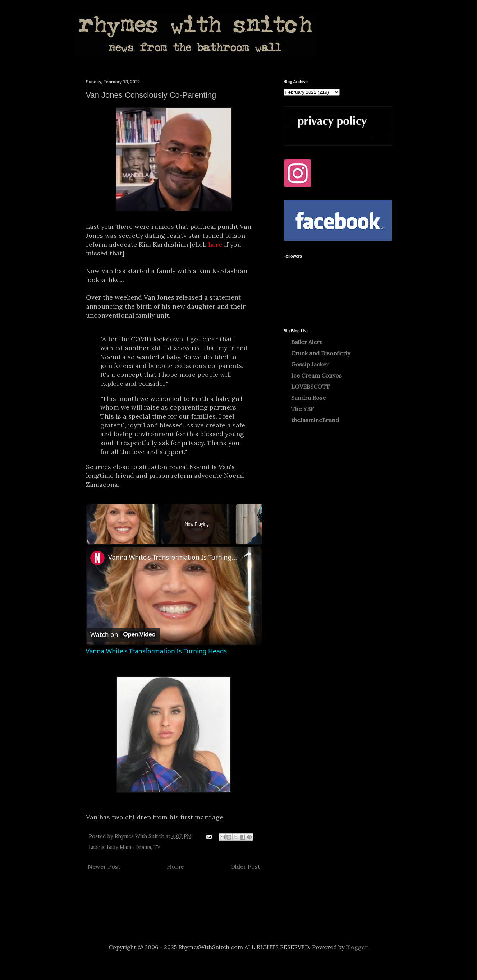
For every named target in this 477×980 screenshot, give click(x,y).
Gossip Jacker (310, 364)
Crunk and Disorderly (321, 353)
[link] (97, 558)
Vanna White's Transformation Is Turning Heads (173, 557)
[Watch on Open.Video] (123, 634)
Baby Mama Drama (129, 847)
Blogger (357, 947)
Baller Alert (307, 342)
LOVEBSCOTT (311, 387)
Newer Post (104, 866)
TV (157, 847)
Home (175, 866)
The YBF (303, 409)
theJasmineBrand (315, 420)
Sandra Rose (308, 398)
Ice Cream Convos (317, 375)
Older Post (245, 866)
